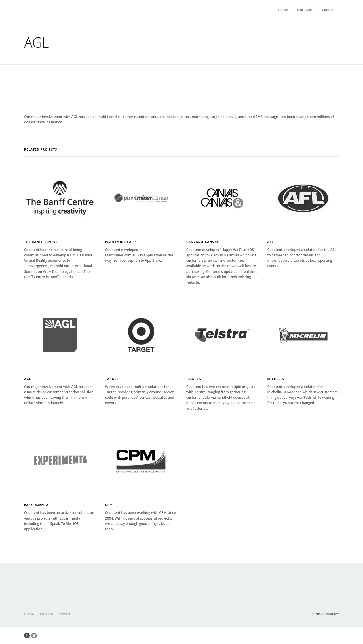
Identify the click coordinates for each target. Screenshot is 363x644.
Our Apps (305, 10)
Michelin (276, 379)
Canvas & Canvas (203, 242)
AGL (28, 379)
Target (112, 379)
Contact (328, 10)
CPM (109, 505)
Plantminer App (121, 242)
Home (283, 10)
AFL (270, 242)
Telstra (194, 379)
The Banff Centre (41, 242)
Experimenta (36, 505)
